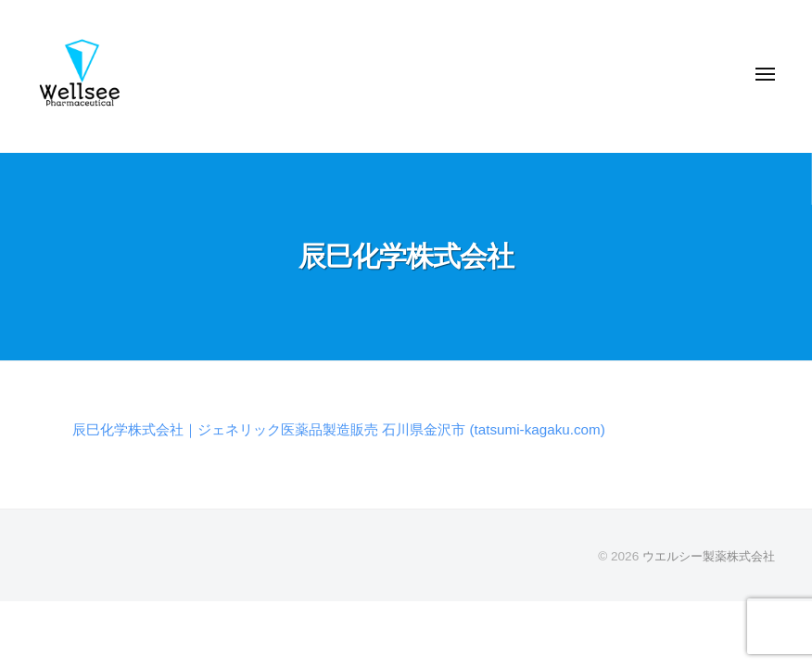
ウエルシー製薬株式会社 (704, 556)
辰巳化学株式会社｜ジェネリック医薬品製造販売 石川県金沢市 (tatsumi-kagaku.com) (355, 429)
